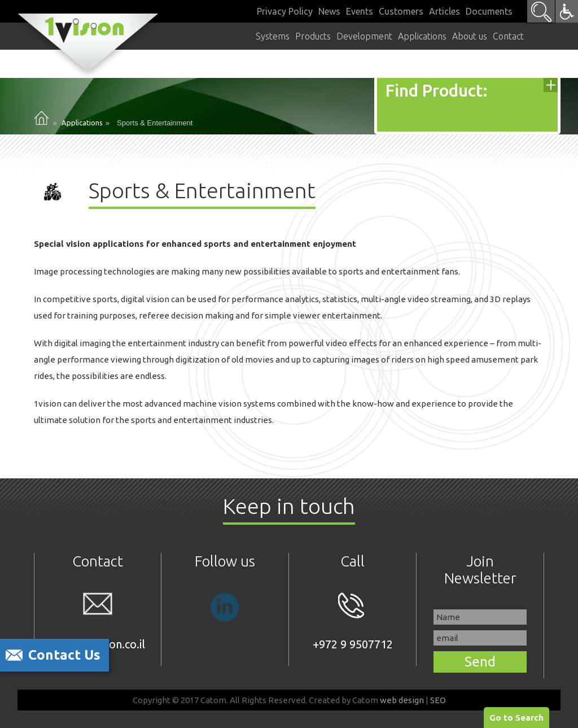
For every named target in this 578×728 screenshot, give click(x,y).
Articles (445, 11)
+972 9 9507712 (353, 622)
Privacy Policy (285, 11)
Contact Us (64, 655)
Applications (82, 123)
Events (360, 11)
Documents (489, 11)
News (329, 11)
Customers (401, 11)
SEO (438, 700)
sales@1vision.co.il (98, 622)
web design (402, 700)
